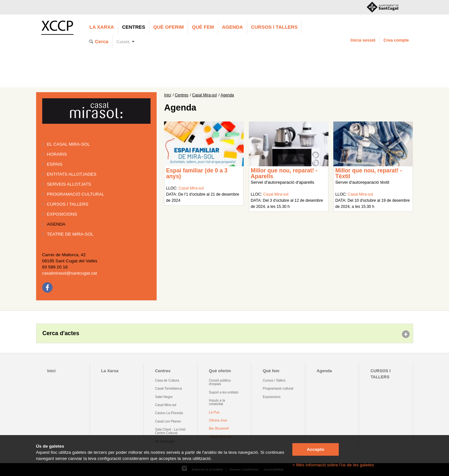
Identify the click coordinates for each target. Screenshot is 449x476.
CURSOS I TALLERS (274, 27)
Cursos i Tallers (274, 380)
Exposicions (62, 214)
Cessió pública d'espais (220, 382)
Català (123, 42)
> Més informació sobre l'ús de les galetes (333, 465)
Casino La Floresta (169, 413)
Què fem (203, 27)
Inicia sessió (363, 40)
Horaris (57, 154)
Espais (55, 164)
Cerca (102, 41)
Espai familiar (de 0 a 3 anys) (197, 173)
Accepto (316, 449)
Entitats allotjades (72, 174)
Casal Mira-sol (205, 95)
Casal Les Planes (168, 421)
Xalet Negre (164, 397)
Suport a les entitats (224, 392)
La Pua (214, 412)
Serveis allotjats (69, 184)
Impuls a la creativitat (217, 402)
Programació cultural (76, 194)
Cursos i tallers (68, 204)
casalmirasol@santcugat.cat (70, 273)
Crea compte (396, 40)
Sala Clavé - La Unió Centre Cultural (170, 431)
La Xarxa (102, 27)
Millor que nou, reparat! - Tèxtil (369, 173)
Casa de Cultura (167, 380)
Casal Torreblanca (168, 389)
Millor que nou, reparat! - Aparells (284, 173)
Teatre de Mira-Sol (70, 234)
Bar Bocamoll (219, 428)
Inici (167, 95)
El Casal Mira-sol (68, 144)
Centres (134, 27)
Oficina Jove (218, 420)
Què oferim (168, 27)
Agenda (233, 27)
